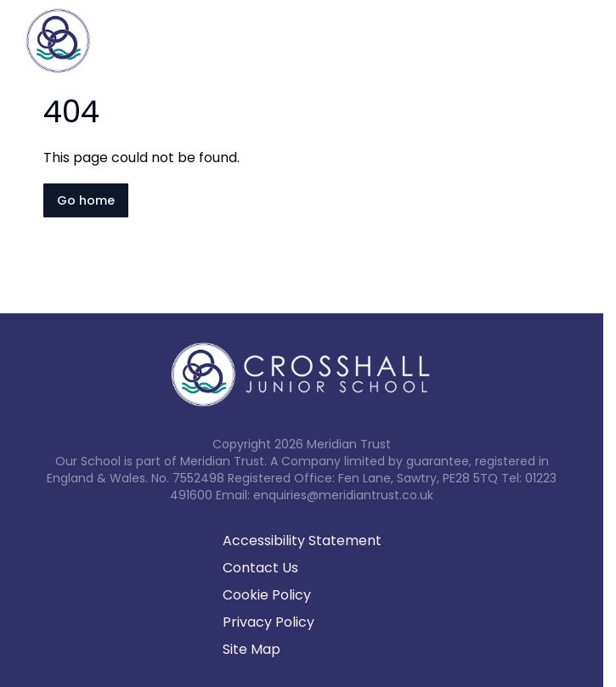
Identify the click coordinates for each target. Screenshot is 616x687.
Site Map (251, 649)
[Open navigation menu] (592, 41)
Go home (86, 200)
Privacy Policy (268, 622)
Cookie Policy (267, 595)
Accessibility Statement (302, 541)
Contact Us (260, 568)
